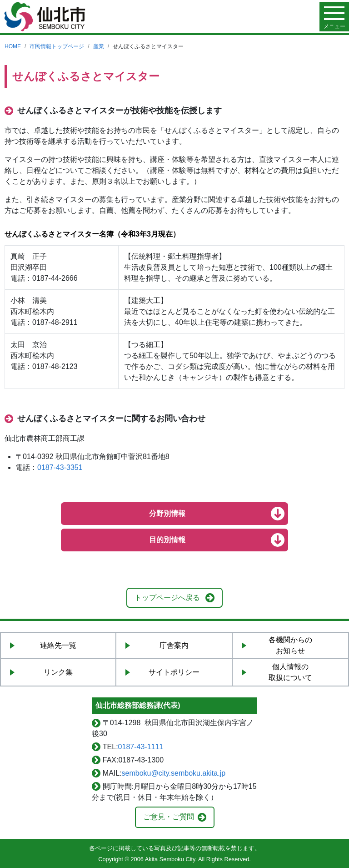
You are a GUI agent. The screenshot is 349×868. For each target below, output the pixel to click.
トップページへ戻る (167, 598)
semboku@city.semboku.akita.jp (174, 773)
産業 (99, 46)
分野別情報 (167, 513)
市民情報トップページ (57, 46)
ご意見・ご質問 (169, 817)
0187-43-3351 (60, 467)
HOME (13, 46)
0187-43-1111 (141, 747)
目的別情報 (167, 540)
